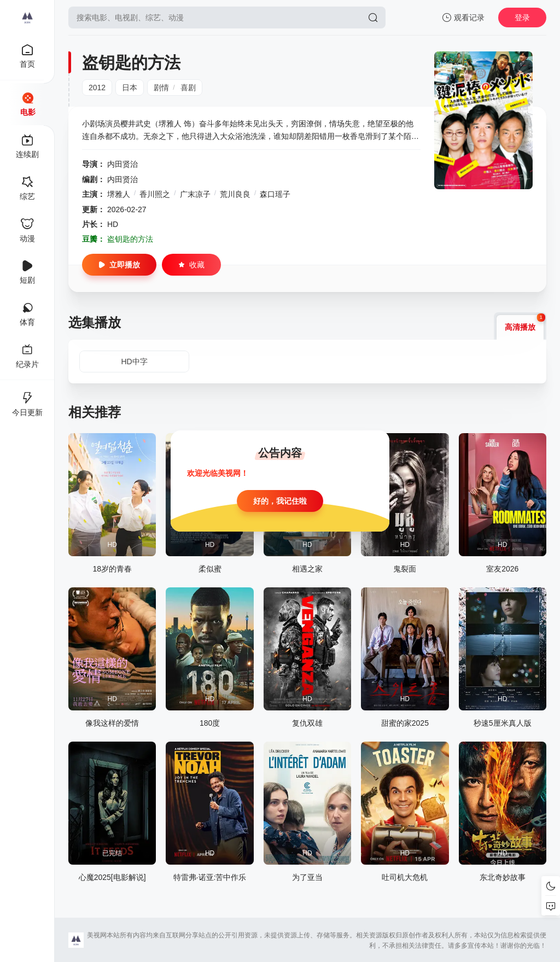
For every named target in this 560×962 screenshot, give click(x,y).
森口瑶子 (275, 194)
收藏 (191, 265)
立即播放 (119, 265)
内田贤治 (122, 164)
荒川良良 (235, 194)
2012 (97, 88)
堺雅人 (119, 194)
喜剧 (188, 88)
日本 (130, 88)
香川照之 (155, 194)
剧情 (161, 88)
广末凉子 (195, 194)
